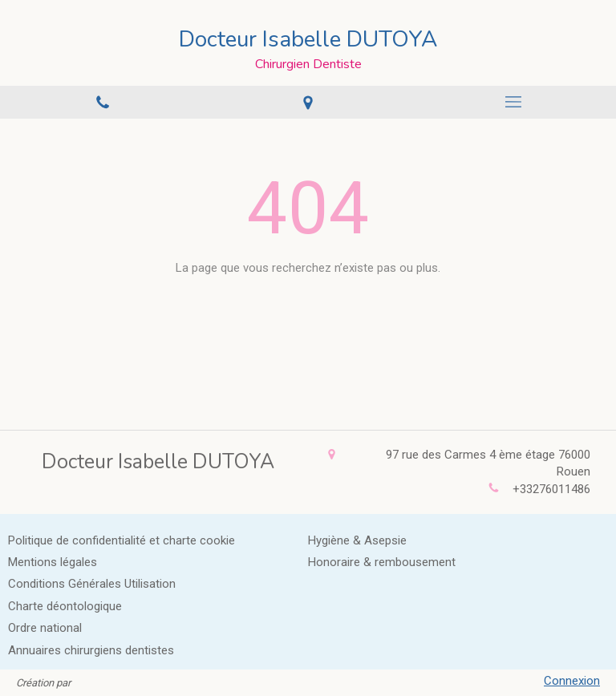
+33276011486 (551, 489)
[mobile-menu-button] (513, 102)
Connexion (572, 681)
